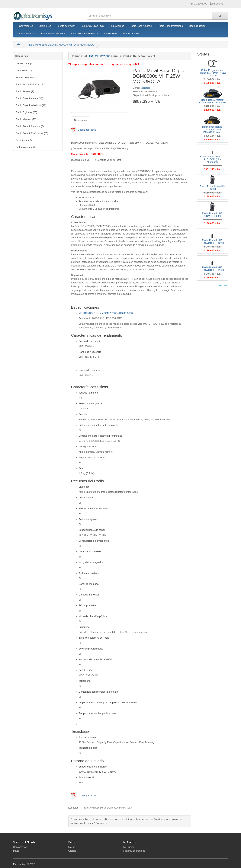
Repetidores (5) (24, 140)
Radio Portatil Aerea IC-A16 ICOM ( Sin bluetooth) (212, 159)
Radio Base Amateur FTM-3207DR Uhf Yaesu (212, 101)
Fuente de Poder (66, 26)
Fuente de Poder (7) (27, 77)
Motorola (145, 88)
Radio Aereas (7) (25, 91)
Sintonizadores (131, 33)
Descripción (81, 120)
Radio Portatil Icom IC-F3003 (212, 188)
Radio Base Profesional (171, 26)
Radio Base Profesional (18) (31, 105)
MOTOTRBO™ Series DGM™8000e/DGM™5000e (106, 313)
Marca (72, 847)
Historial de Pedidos (134, 851)
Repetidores (111, 33)
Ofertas (72, 851)
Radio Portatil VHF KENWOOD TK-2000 (212, 269)
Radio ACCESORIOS (92, 26)
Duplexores (45, 26)
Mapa (16, 851)
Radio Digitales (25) (26, 112)
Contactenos (20, 847)
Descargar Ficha (84, 130)
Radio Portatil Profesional (84, 33)
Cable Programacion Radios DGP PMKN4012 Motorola (212, 73)
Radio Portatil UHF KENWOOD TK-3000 (212, 242)
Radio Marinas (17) (26, 119)
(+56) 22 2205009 (99, 56)
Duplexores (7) (24, 70)
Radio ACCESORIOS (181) (31, 84)
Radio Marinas (27, 33)
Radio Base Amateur (141, 26)
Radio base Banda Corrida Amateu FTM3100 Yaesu (212, 129)
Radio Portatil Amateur (53, 33)
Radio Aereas (117, 26)
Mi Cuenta (129, 847)
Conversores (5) (24, 64)
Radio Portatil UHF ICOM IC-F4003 (212, 215)
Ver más (223, 286)
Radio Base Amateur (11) (29, 98)
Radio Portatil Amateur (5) (30, 126)
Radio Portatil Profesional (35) (32, 133)
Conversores (26, 26)
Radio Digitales (197, 26)
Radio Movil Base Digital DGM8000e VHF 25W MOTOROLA (61, 45)
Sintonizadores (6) (26, 147)
